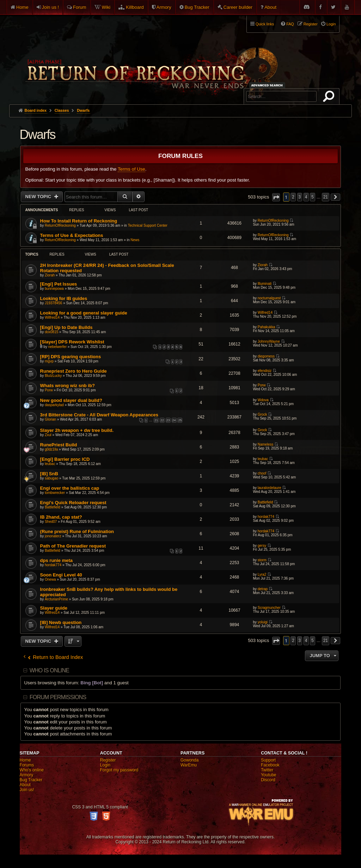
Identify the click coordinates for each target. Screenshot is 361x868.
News (135, 240)
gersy (262, 546)
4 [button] (306, 197)
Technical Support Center (148, 225)
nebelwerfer (57, 347)
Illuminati (265, 284)
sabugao (51, 478)
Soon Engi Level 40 (61, 575)
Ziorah (50, 275)
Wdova (263, 400)
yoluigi (263, 622)
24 (174, 420)
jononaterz (53, 536)
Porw (49, 390)
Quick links (265, 24)
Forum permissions (58, 697)
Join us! (27, 790)
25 (180, 420)
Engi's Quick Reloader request (73, 503)
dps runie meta (56, 560)
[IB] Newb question (61, 622)
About (270, 7)
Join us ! (50, 7)
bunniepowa (54, 289)
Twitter (267, 770)
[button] (276, 197)
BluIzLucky (53, 376)
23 (168, 420)
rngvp (49, 361)
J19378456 (54, 303)
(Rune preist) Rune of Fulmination (77, 531)
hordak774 (266, 517)
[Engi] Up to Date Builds (66, 327)
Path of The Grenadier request (73, 546)
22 (162, 420)
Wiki (106, 7)
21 (156, 420)
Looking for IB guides (64, 298)
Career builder (238, 7)
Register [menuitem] (311, 24)
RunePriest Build (59, 445)
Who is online (49, 670)
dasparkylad (54, 405)
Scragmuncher (269, 608)
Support (268, 760)
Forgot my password (119, 770)
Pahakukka (266, 327)
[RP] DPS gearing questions (71, 357)
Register (108, 760)
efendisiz (265, 371)
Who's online (32, 770)
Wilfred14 (52, 317)
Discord (268, 780)
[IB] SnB (49, 474)
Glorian (50, 419)
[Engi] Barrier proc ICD (65, 459)
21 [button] (326, 197)
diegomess (266, 356)
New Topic (39, 197)
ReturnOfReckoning (60, 225)
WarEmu (189, 765)
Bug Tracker (197, 7)
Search (330, 98)
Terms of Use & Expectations (72, 235)
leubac (50, 464)
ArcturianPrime (56, 599)
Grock (262, 414)
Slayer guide (54, 608)
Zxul (48, 435)
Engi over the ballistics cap (70, 488)
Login (105, 765)
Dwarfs (38, 135)
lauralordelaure (270, 488)
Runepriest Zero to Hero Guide (74, 371)
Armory (164, 7)
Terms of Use (131, 169)
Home (22, 7)
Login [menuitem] (331, 24)
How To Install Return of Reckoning (79, 221)
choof (262, 473)
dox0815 (51, 332)
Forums (27, 765)
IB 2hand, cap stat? (61, 517)
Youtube (269, 775)
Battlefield (53, 507)
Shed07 (51, 522)
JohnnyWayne (269, 341)
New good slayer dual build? (71, 400)
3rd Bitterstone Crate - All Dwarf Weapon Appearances (99, 415)
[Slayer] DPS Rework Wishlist (72, 342)
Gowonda (189, 760)
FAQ (290, 24)
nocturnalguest (269, 298)
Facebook (270, 765)
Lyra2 (262, 574)
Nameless (265, 444)
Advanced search (268, 85)
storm (262, 560)
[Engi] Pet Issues (59, 284)
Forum (80, 7)
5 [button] (313, 197)
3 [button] (300, 197)
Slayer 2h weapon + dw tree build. (77, 430)
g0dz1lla (51, 449)
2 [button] (293, 197)
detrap (263, 589)
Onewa (50, 579)
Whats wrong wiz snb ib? (68, 386)
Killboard (135, 7)
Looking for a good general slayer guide (84, 313)
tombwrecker (55, 493)
